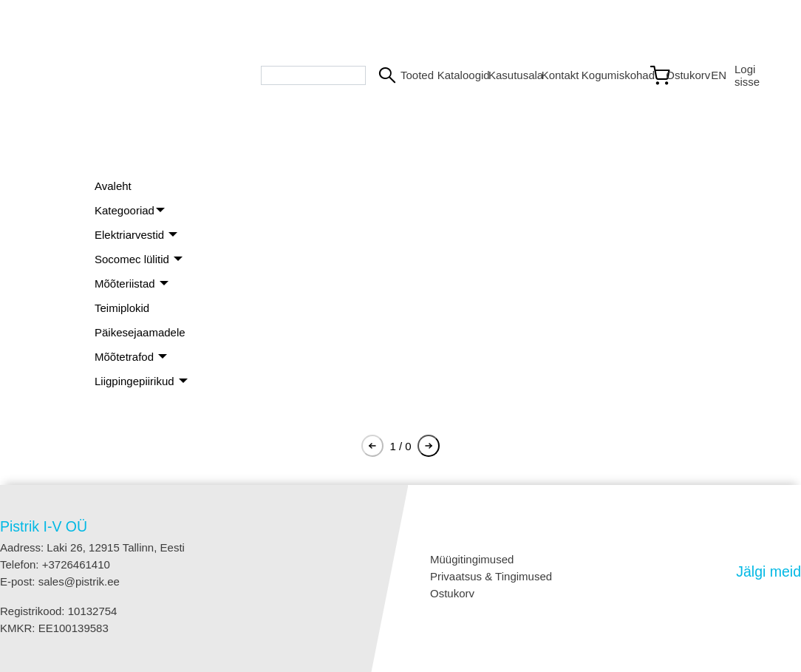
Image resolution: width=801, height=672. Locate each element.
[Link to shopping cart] (674, 75)
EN (717, 75)
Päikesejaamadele (140, 332)
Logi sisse (747, 75)
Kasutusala (509, 75)
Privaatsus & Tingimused (491, 576)
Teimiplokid (122, 308)
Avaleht (113, 186)
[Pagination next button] (429, 446)
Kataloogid (457, 75)
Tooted (413, 75)
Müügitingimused (472, 559)
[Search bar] (313, 75)
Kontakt (556, 75)
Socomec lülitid (133, 259)
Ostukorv (452, 593)
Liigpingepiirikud (136, 381)
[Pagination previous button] (372, 446)
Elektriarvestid (131, 235)
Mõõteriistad (126, 284)
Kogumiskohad (609, 75)
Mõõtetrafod (126, 357)
